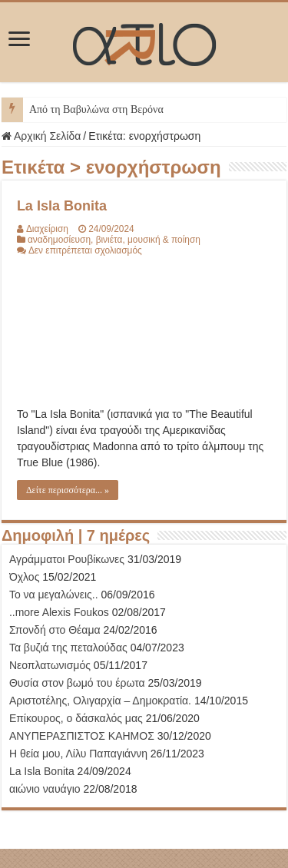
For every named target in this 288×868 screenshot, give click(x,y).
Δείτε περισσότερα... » (68, 490)
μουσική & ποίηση (164, 240)
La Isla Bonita (62, 206)
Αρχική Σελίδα (41, 136)
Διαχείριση (47, 229)
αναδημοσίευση (59, 240)
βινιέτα (109, 240)
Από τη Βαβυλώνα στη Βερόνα (96, 109)
